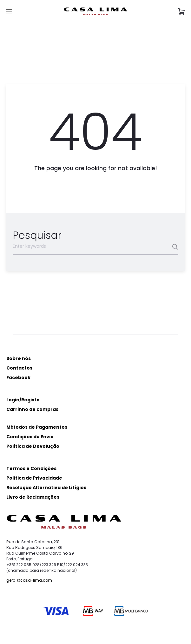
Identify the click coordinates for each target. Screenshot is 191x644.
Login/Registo (23, 400)
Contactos (19, 368)
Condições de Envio (30, 437)
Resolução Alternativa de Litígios (46, 488)
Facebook (18, 377)
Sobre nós (19, 358)
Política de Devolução (33, 446)
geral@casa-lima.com (29, 580)
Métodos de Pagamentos (37, 427)
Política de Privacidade (34, 478)
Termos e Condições (31, 468)
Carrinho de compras (32, 409)
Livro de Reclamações (33, 497)
